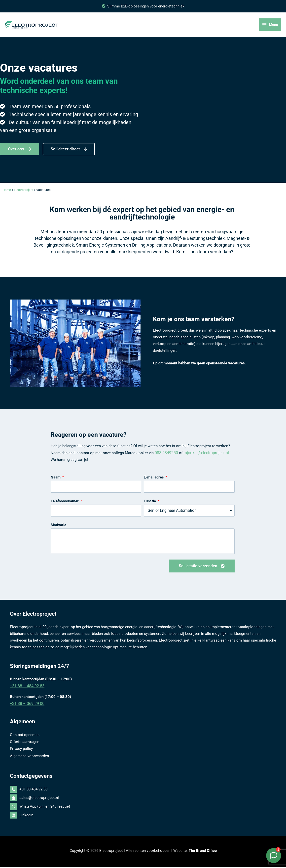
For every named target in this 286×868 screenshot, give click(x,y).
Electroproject (24, 194)
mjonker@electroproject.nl (203, 456)
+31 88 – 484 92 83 (26, 689)
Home (7, 194)
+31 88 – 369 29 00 (26, 706)
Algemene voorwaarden (29, 757)
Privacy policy (21, 750)
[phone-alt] (143, 790)
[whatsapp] (143, 808)
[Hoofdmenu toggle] (270, 26)
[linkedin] (143, 816)
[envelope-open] (143, 799)
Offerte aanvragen (25, 743)
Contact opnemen (25, 737)
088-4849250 (165, 456)
